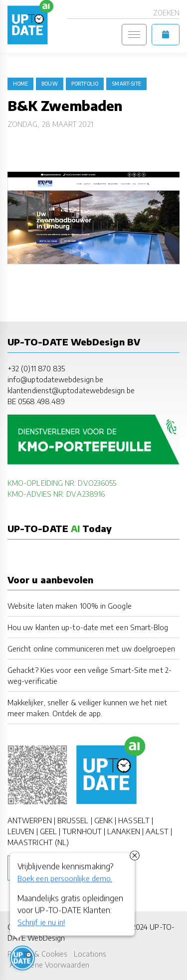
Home (20, 84)
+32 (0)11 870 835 (36, 368)
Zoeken (166, 13)
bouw (49, 84)
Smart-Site (126, 84)
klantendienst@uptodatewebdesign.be (71, 390)
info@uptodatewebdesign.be (55, 379)
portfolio (85, 84)
